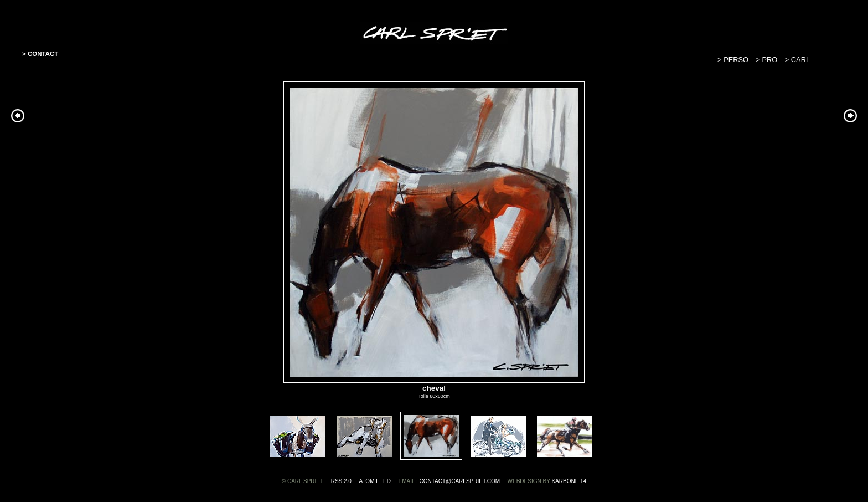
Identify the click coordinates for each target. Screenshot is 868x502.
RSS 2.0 (341, 481)
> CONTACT (40, 54)
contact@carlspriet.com (459, 481)
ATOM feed (375, 481)
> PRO (768, 60)
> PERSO (734, 60)
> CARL (797, 60)
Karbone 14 (569, 481)
